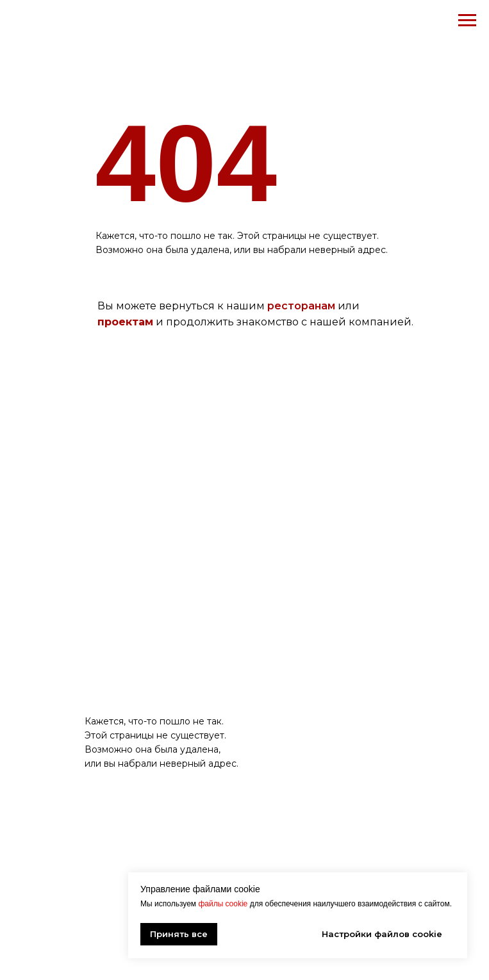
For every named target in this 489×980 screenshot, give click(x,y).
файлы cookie (223, 904)
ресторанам (301, 306)
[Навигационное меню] (467, 20)
